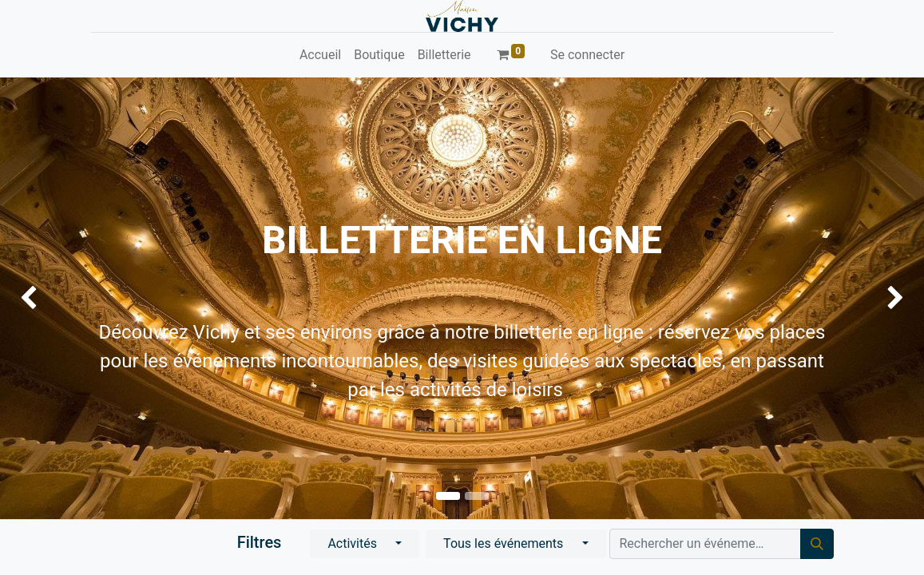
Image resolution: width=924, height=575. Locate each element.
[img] (37, 298)
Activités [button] (354, 543)
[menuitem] (320, 55)
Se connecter (587, 55)
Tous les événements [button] (505, 543)
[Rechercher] (817, 544)
